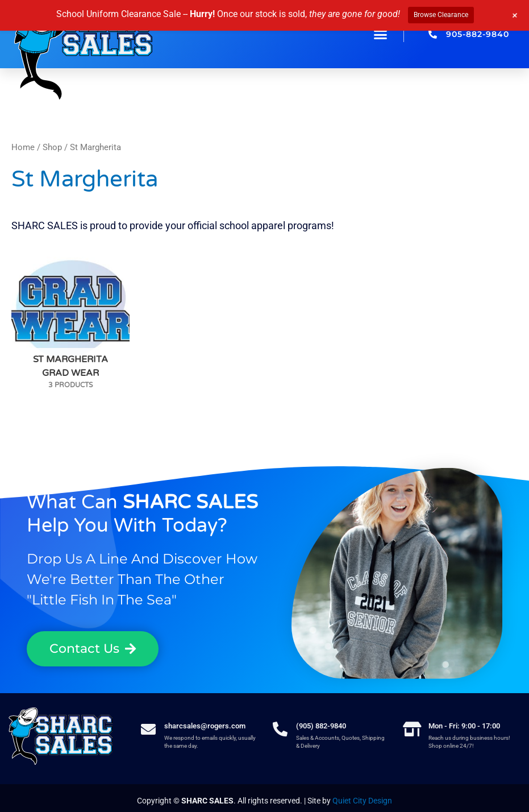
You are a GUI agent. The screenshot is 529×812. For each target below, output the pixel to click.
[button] (381, 34)
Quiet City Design (362, 801)
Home (23, 147)
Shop (52, 147)
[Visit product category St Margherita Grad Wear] (70, 308)
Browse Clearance (441, 15)
